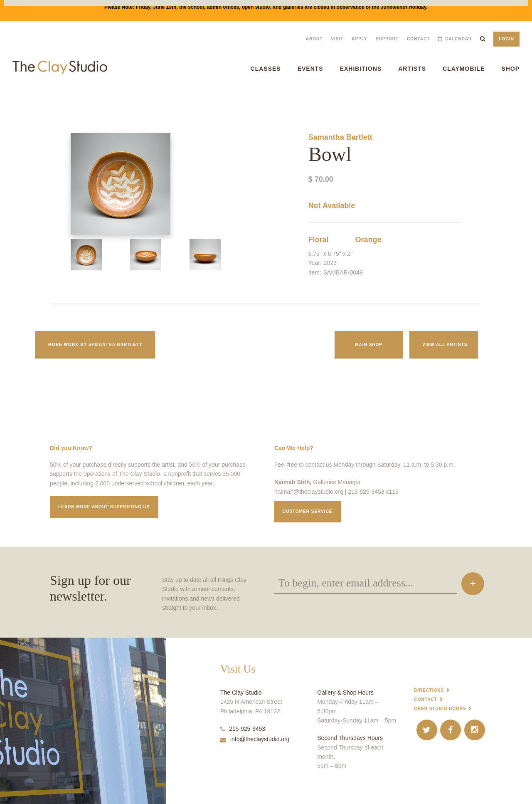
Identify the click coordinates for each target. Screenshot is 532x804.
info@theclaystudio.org (255, 739)
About (314, 39)
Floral (319, 240)
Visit (337, 39)
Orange (368, 240)
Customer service (308, 511)
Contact (418, 39)
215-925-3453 (243, 729)
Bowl (5, 100)
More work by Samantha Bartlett (95, 345)
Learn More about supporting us (104, 507)
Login (506, 39)
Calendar (458, 39)
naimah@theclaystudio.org (309, 492)
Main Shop (369, 345)
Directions (429, 690)
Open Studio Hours (440, 709)
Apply (359, 39)
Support (387, 39)
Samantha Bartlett (340, 137)
